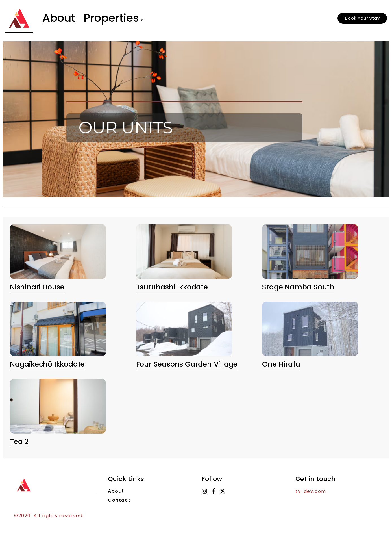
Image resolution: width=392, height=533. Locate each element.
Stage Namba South (298, 287)
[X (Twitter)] (223, 491)
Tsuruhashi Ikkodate (172, 287)
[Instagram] (204, 491)
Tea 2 (19, 442)
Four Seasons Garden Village (187, 364)
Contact (119, 500)
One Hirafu (281, 364)
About (60, 18)
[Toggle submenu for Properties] (145, 18)
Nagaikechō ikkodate (47, 364)
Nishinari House (37, 287)
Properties (114, 18)
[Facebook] (214, 491)
